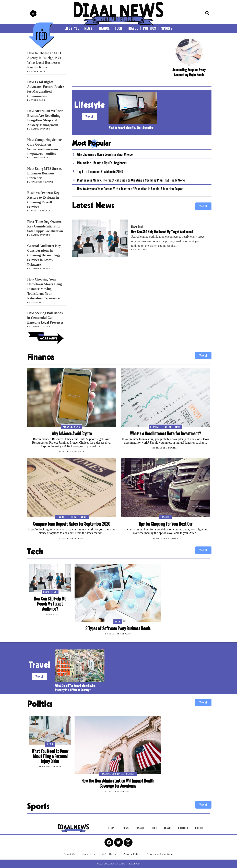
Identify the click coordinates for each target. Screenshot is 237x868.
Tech (141, 227)
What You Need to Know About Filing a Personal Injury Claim (50, 756)
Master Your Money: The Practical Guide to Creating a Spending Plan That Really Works (131, 180)
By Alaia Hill (35, 302)
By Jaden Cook (36, 71)
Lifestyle (167, 427)
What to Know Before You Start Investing (131, 128)
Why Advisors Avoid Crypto (72, 434)
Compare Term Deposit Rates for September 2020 (72, 524)
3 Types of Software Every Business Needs (118, 629)
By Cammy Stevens (39, 129)
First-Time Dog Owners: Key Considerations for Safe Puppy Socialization (45, 226)
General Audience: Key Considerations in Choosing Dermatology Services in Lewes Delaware (44, 255)
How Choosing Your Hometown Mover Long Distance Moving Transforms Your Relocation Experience (44, 289)
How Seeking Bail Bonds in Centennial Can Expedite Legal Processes (45, 318)
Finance (68, 427)
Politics (130, 774)
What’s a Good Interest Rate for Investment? (165, 434)
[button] (33, 14)
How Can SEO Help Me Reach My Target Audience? (162, 232)
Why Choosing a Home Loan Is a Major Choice (105, 154)
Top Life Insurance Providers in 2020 (100, 172)
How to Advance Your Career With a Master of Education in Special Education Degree (130, 189)
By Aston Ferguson (39, 211)
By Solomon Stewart (118, 634)
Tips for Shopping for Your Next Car (165, 524)
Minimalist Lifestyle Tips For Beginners (102, 163)
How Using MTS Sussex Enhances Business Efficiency (44, 173)
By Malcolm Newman (40, 182)
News (134, 227)
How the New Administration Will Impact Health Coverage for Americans (118, 783)
